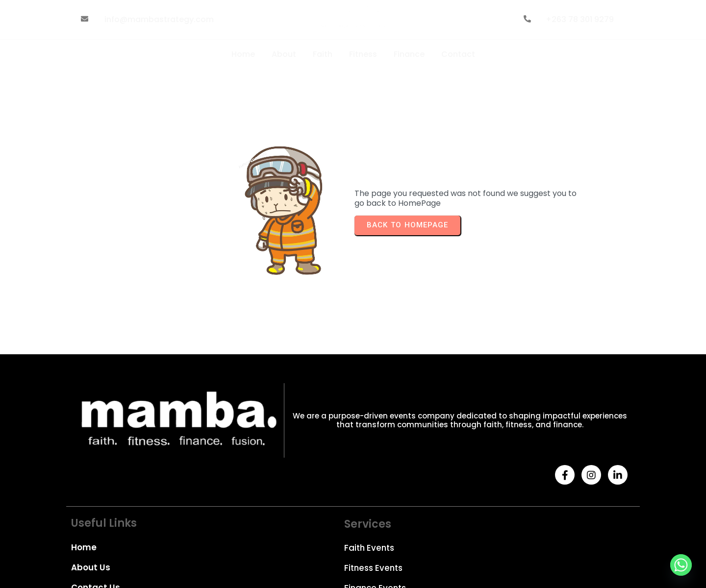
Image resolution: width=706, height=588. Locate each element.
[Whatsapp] (681, 565)
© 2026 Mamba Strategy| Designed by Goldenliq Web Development (184, 555)
